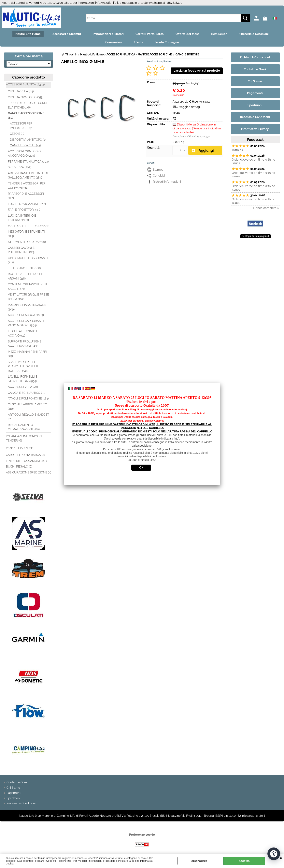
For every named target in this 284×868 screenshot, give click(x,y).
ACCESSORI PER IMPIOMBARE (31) (22, 126)
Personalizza (198, 861)
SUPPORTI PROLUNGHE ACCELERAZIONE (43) (25, 344)
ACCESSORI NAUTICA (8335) (25, 84)
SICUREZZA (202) (20, 167)
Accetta (244, 861)
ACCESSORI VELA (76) (23, 387)
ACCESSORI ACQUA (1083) (26, 315)
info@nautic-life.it (107, 3)
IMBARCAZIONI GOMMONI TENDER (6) (24, 438)
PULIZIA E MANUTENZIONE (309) (27, 307)
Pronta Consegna (167, 42)
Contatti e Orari (17, 782)
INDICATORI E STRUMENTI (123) (26, 234)
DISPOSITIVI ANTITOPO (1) (28, 140)
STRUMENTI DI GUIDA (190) (27, 242)
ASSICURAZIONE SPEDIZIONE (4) (28, 472)
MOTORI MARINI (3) (19, 448)
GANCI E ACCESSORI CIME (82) (26, 116)
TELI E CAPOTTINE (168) (24, 268)
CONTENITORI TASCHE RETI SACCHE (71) (27, 287)
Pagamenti (14, 793)
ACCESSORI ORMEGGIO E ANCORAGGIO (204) (26, 154)
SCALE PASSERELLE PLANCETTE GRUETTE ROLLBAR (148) (23, 366)
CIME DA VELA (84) (21, 91)
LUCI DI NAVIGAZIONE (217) (27, 204)
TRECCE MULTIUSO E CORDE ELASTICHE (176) (28, 105)
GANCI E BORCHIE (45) (25, 145)
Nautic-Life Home (28, 34)
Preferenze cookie (142, 835)
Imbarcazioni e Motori (108, 34)
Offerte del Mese (187, 34)
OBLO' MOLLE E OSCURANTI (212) (28, 260)
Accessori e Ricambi (67, 34)
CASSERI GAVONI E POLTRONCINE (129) (22, 250)
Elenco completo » (266, 208)
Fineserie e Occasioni (254, 34)
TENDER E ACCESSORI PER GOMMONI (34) (27, 186)
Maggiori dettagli (190, 107)
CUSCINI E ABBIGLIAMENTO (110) (28, 407)
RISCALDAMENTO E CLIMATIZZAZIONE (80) (24, 427)
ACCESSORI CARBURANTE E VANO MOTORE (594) (28, 323)
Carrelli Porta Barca (150, 34)
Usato (138, 42)
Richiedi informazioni (167, 182)
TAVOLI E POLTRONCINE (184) (28, 398)
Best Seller (219, 34)
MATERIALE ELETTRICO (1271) (28, 226)
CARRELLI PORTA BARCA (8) (25, 455)
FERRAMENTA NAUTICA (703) (28, 162)
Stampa (158, 170)
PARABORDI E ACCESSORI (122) (26, 196)
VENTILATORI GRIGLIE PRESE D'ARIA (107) (28, 297)
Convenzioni (114, 42)
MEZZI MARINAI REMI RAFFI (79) (27, 354)
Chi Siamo (13, 788)
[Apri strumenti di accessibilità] (274, 854)
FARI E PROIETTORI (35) (24, 210)
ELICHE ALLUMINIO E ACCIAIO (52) (23, 333)
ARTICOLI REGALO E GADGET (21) (28, 417)
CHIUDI (281, 858)
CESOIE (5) (17, 134)
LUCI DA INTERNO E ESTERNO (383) (22, 218)
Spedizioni (13, 798)
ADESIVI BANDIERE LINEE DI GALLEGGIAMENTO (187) (28, 175)
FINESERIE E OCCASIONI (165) (26, 461)
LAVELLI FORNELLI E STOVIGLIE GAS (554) (23, 379)
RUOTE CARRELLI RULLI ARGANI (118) (25, 276)
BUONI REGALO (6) (19, 467)
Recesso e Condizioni (21, 803)
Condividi (159, 176)
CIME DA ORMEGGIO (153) (26, 97)
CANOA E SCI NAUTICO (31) (27, 393)
